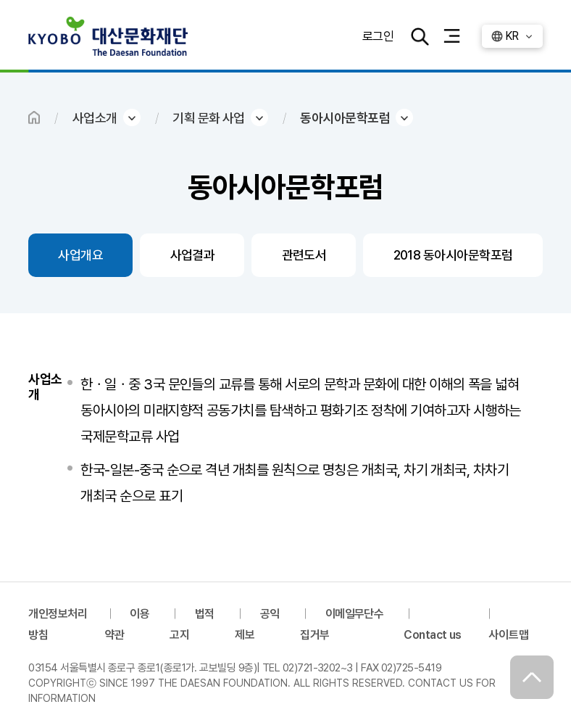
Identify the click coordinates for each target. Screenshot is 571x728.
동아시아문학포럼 (345, 118)
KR (512, 36)
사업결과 (193, 255)
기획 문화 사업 (209, 118)
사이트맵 (509, 635)
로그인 (378, 36)
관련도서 (304, 255)
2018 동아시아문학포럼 (453, 255)
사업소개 (95, 118)
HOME (34, 117)
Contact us (433, 635)
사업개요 (80, 255)
